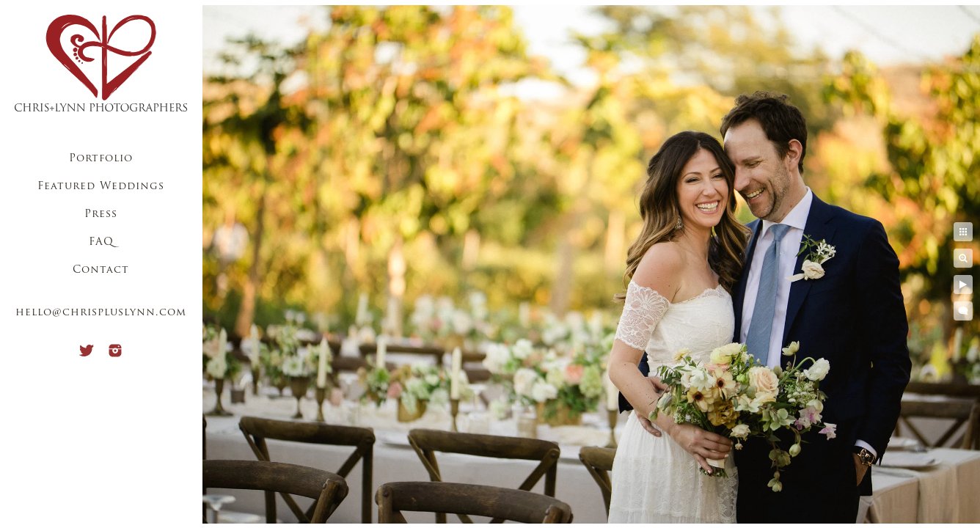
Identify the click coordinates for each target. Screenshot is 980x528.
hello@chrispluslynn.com (101, 313)
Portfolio (101, 159)
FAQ (101, 242)
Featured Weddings (101, 187)
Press (101, 214)
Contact (101, 270)
